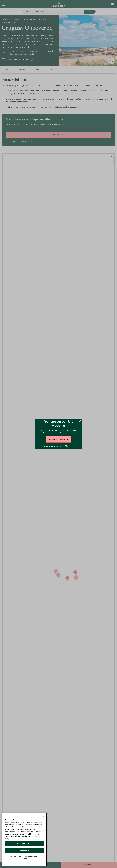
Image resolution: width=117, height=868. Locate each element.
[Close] (44, 816)
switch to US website (58, 439)
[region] (24, 839)
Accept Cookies (24, 844)
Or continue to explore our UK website (58, 446)
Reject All (24, 850)
